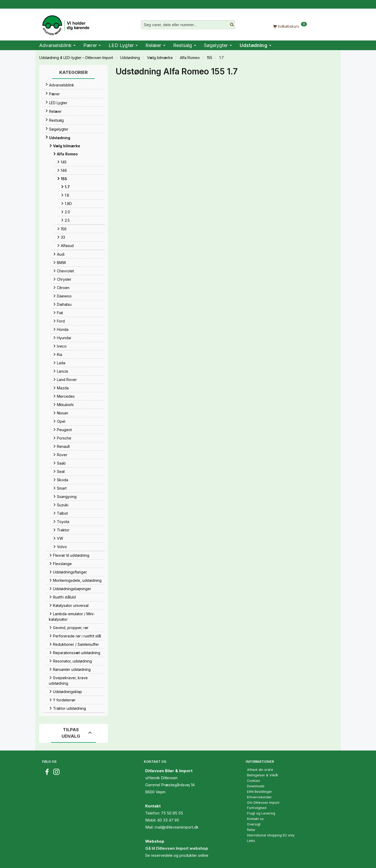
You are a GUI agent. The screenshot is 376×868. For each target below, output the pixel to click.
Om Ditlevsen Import (263, 803)
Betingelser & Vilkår (263, 775)
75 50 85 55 (172, 813)
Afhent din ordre (260, 770)
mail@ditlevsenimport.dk (177, 827)
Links (251, 841)
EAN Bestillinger (260, 792)
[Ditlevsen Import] (65, 24)
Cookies (254, 781)
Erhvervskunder (259, 797)
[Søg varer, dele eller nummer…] (232, 25)
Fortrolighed (257, 808)
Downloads (256, 786)
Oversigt (254, 824)
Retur (251, 830)
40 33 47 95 (168, 820)
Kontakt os (255, 819)
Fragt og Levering (261, 813)
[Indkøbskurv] (290, 26)
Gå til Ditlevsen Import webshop (177, 848)
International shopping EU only (271, 835)
